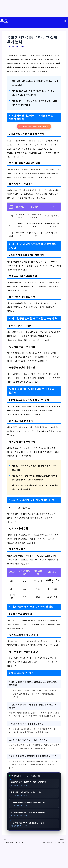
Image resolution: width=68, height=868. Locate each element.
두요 (4, 21)
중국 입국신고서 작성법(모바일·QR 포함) (26, 792)
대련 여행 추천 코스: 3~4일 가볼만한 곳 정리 (27, 823)
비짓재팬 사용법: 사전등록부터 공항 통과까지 (28, 802)
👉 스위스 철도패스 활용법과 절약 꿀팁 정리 (34, 126)
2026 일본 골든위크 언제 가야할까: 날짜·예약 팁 (29, 782)
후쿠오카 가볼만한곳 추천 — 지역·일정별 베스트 (29, 813)
